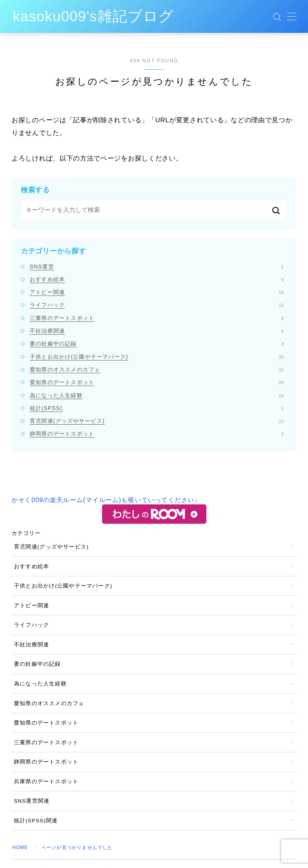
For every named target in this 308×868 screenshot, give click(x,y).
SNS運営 (157, 267)
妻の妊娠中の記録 (157, 343)
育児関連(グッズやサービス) (157, 421)
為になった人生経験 (157, 395)
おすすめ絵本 (157, 279)
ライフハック (157, 305)
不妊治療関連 (157, 331)
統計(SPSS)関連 (36, 821)
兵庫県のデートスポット (46, 782)
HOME (20, 847)
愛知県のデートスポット (157, 382)
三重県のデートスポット (157, 318)
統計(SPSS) (157, 408)
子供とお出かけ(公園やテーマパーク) (157, 357)
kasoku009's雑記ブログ (98, 17)
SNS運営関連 (32, 801)
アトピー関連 (157, 292)
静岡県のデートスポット (157, 434)
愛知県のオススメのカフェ (157, 369)
